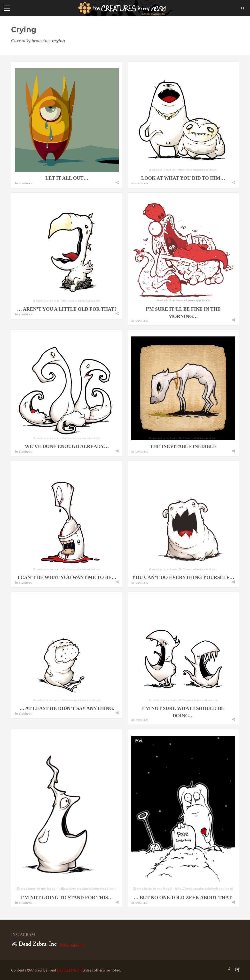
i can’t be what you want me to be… (67, 577)
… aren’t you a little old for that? (67, 309)
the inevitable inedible (183, 446)
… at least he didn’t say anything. (67, 708)
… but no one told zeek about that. (183, 898)
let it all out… (67, 178)
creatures (25, 183)
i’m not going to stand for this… (67, 898)
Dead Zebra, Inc (69, 970)
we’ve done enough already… (67, 446)
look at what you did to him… (183, 178)
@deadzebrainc (72, 945)
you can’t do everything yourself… (183, 577)
